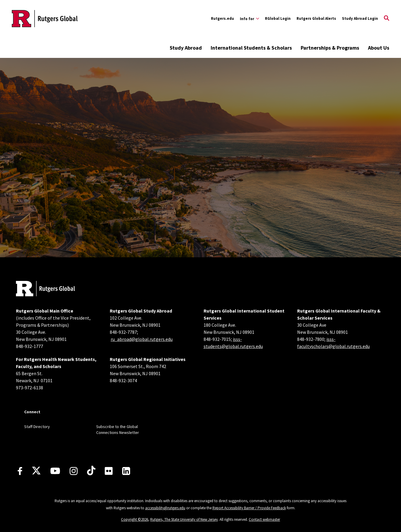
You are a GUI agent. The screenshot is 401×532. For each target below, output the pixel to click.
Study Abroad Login (360, 18)
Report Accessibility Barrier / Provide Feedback (249, 508)
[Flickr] (109, 471)
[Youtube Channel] (55, 471)
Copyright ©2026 (135, 519)
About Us (379, 48)
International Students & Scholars (251, 48)
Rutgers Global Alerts (316, 18)
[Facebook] (20, 471)
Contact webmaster (264, 519)
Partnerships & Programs (330, 48)
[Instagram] (74, 471)
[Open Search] (387, 19)
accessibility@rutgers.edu (165, 508)
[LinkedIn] (126, 471)
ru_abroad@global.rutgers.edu (142, 339)
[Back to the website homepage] (45, 19)
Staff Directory (37, 427)
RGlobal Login (278, 18)
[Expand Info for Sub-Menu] (249, 19)
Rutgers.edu (222, 18)
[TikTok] (91, 471)
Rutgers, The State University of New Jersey (184, 519)
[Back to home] (45, 289)
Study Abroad (186, 48)
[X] (36, 471)
